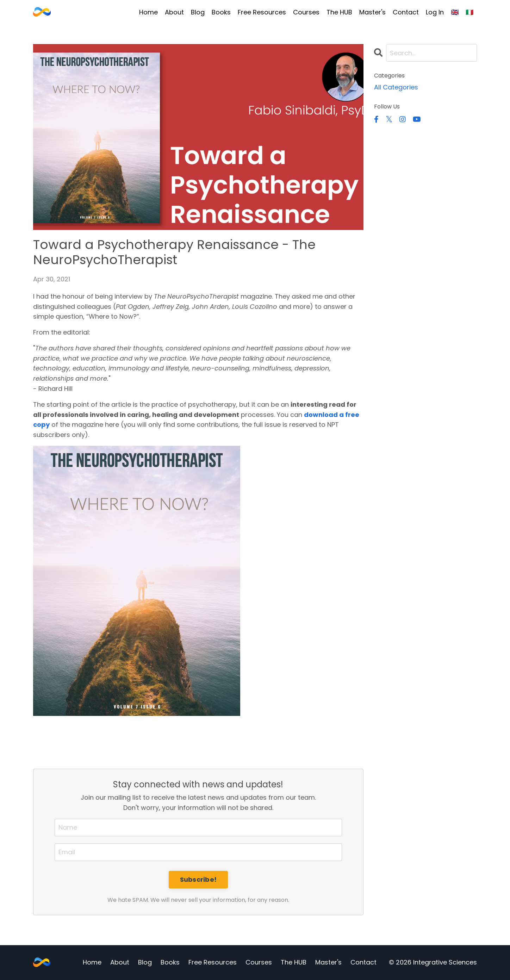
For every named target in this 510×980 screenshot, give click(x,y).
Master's (372, 12)
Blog (198, 12)
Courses (306, 12)
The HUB (339, 12)
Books (221, 12)
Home (148, 12)
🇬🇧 (455, 12)
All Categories (396, 87)
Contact (406, 12)
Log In (435, 12)
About (174, 12)
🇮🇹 (469, 12)
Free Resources (262, 12)
